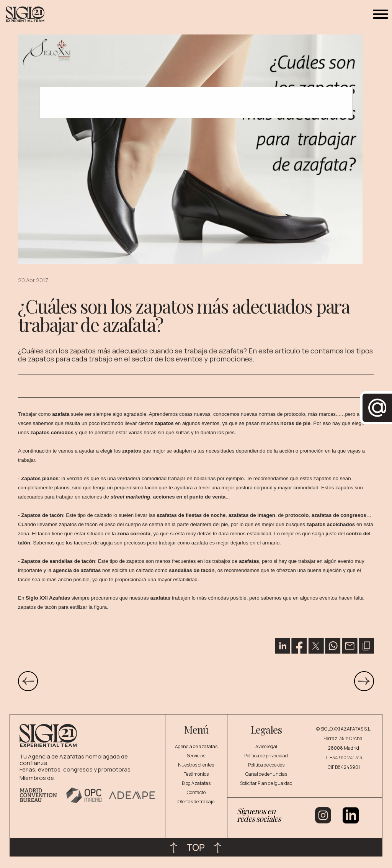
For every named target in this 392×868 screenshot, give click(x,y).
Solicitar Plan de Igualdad (266, 783)
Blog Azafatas (196, 783)
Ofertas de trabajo (196, 802)
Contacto (196, 792)
